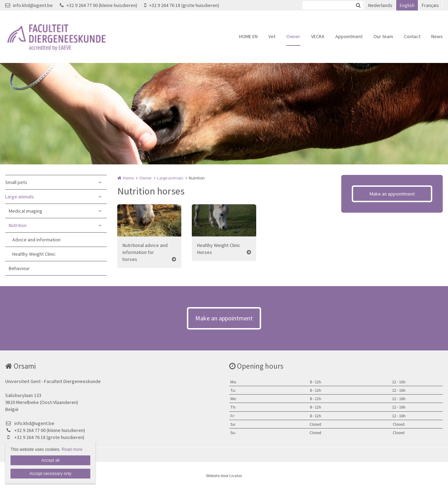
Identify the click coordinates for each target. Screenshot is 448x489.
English (407, 5)
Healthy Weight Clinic (34, 254)
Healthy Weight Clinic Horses (219, 249)
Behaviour (19, 268)
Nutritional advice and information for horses (145, 252)
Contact (412, 36)
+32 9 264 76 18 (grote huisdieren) (182, 5)
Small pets (16, 182)
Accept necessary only (50, 474)
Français (430, 5)
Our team (383, 36)
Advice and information (36, 240)
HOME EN (248, 36)
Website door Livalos (224, 476)
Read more (72, 449)
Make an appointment (392, 194)
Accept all (50, 460)
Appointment (349, 36)
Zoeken (358, 5)
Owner (293, 36)
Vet (272, 36)
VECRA (318, 36)
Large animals (20, 197)
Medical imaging (26, 211)
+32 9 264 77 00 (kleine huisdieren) (99, 5)
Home (128, 178)
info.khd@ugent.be (29, 5)
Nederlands (380, 5)
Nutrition (18, 225)
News (437, 36)
